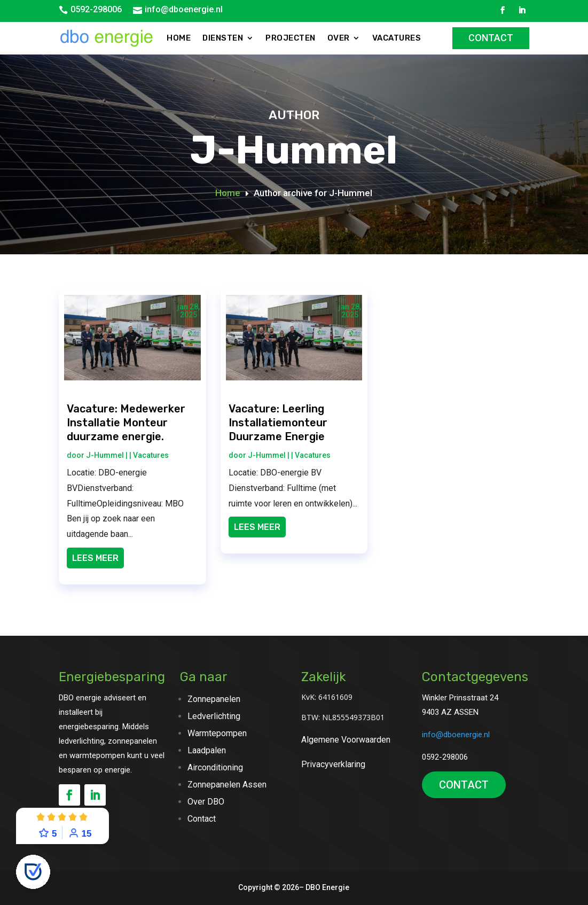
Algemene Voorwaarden (346, 740)
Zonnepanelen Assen (227, 785)
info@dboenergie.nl (184, 9)
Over (339, 38)
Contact (491, 38)
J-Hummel (105, 455)
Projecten (291, 38)
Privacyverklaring (333, 764)
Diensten (223, 38)
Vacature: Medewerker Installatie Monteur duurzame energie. (126, 423)
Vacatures (397, 38)
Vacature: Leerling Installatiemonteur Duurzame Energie (278, 423)
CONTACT (464, 785)
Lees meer (95, 558)
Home (179, 38)
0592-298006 (96, 9)
